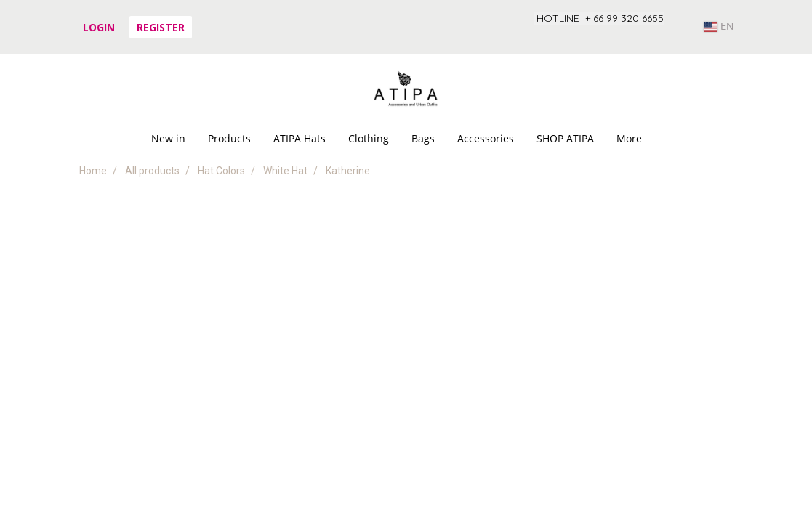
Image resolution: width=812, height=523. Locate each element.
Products (229, 138)
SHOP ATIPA (565, 138)
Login (99, 27)
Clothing (369, 138)
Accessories (486, 138)
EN (719, 27)
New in (168, 138)
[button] (666, 139)
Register (161, 27)
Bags (423, 138)
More (629, 138)
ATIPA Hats (300, 138)
